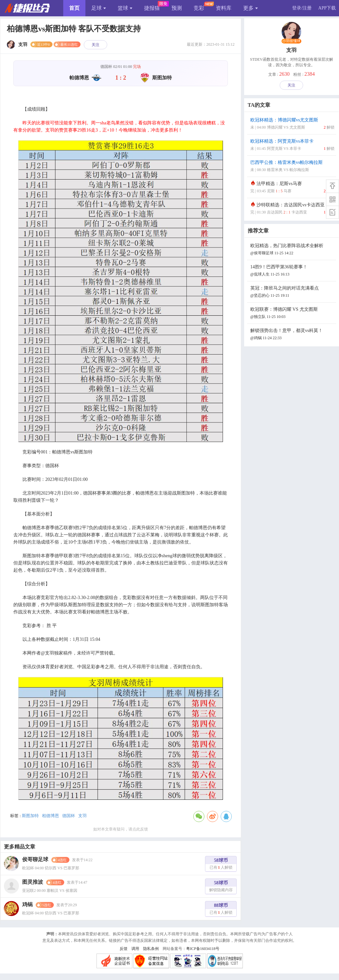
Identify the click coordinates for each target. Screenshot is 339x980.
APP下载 (327, 8)
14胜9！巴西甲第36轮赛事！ (292, 271)
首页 (74, 8)
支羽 (82, 816)
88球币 (221, 910)
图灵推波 (33, 882)
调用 (135, 949)
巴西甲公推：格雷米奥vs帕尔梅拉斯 (292, 167)
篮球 (125, 8)
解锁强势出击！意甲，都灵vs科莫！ (292, 335)
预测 (177, 8)
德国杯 (69, 816)
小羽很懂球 (291, 41)
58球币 (221, 865)
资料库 (224, 8)
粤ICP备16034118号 (203, 949)
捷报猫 (152, 8)
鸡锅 (27, 904)
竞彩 (199, 8)
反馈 (124, 949)
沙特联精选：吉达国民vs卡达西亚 (292, 209)
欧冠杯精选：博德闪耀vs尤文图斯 (292, 124)
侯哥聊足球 (35, 859)
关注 (96, 45)
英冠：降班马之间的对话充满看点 (292, 292)
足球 (99, 8)
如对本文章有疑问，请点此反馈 (121, 829)
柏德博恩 (51, 816)
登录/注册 (302, 8)
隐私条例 (151, 949)
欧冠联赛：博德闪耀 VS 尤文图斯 (292, 314)
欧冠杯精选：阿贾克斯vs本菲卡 (292, 145)
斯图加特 (30, 816)
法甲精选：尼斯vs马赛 (292, 188)
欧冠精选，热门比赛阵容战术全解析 (292, 250)
